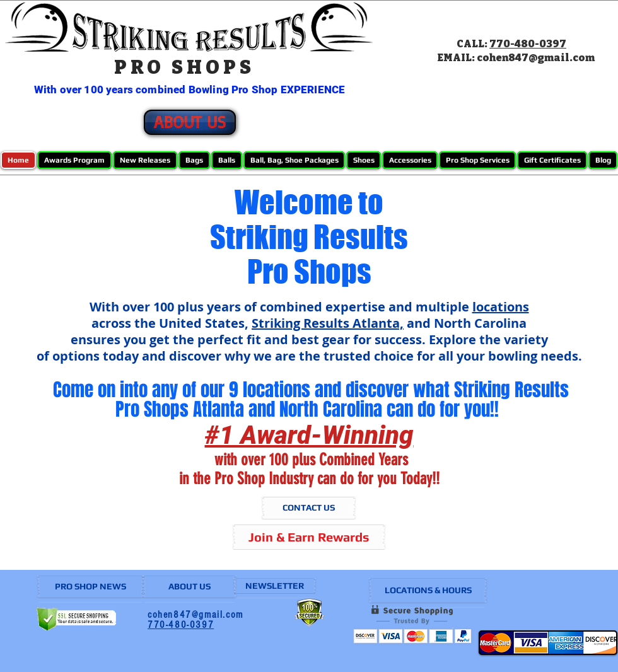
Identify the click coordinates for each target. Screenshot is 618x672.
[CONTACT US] (309, 508)
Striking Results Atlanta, (328, 323)
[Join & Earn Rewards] (309, 537)
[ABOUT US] (190, 122)
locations (501, 307)
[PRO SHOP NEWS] (90, 587)
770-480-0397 (528, 44)
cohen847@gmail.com (536, 58)
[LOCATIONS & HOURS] (428, 591)
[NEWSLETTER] (275, 586)
